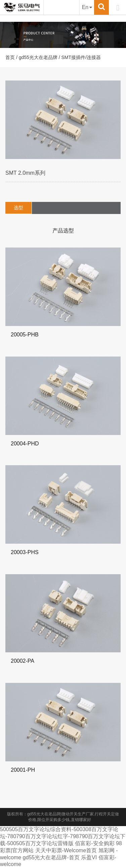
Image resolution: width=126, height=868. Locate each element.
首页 (10, 57)
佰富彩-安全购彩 (95, 843)
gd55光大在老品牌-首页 (51, 857)
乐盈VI (89, 857)
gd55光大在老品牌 (38, 57)
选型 (18, 208)
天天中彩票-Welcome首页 (66, 850)
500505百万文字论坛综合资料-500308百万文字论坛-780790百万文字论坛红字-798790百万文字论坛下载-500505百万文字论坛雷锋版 (63, 836)
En (87, 7)
